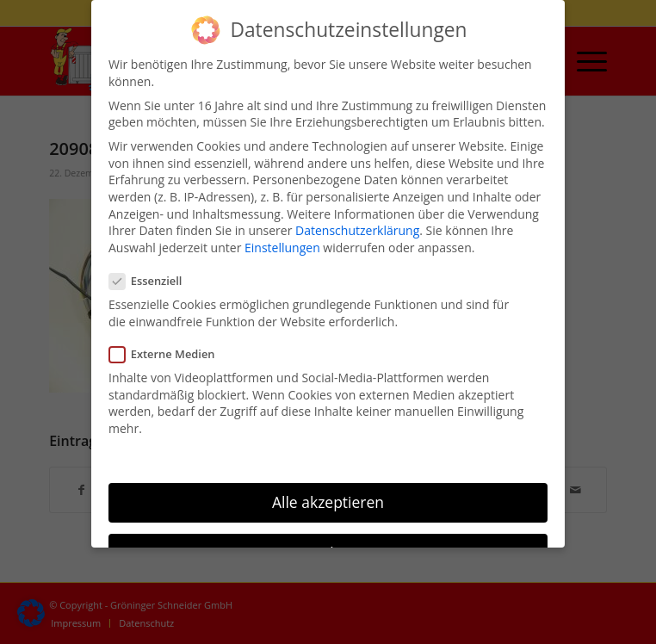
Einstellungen (282, 246)
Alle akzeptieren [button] (328, 500)
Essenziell (152, 280)
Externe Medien (169, 353)
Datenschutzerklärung (357, 229)
